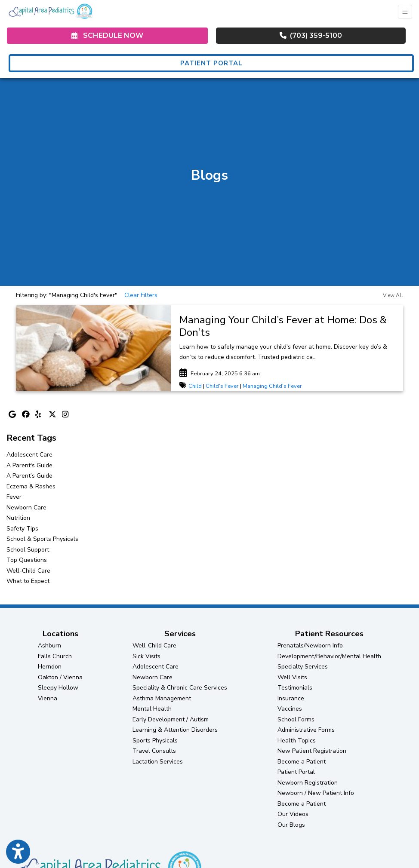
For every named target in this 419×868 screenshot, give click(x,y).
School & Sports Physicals (42, 539)
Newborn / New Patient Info (316, 793)
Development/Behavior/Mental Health (329, 656)
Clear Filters (141, 295)
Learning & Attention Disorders (175, 730)
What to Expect (28, 581)
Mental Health (152, 709)
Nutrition (18, 518)
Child (195, 386)
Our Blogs (291, 825)
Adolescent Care (29, 455)
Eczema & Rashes (31, 486)
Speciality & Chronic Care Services (180, 688)
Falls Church (55, 656)
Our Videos (293, 814)
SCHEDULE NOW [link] (107, 35)
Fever (14, 497)
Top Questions (27, 560)
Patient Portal (296, 772)
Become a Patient (302, 762)
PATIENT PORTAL (211, 64)
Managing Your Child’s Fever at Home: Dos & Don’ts (283, 326)
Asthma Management (162, 698)
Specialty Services (303, 667)
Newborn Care (26, 508)
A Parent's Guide (29, 465)
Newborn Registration (308, 783)
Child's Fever (222, 386)
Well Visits (292, 677)
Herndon (50, 667)
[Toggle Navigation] (405, 12)
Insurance (291, 698)
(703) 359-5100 (311, 35)
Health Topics (297, 741)
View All (393, 295)
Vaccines (290, 709)
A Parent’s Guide (29, 476)
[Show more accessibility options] (18, 852)
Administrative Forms (306, 730)
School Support (28, 550)
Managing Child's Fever (272, 386)
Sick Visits (146, 656)
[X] (53, 415)
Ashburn (49, 646)
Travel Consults (154, 751)
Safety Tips (22, 529)
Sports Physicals (155, 741)
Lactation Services (158, 762)
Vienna (48, 698)
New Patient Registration (312, 751)
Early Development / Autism (171, 719)
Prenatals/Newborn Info (310, 646)
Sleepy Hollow (58, 688)
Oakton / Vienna (60, 677)
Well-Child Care (28, 571)
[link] (287, 326)
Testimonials (295, 688)
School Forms (296, 719)
